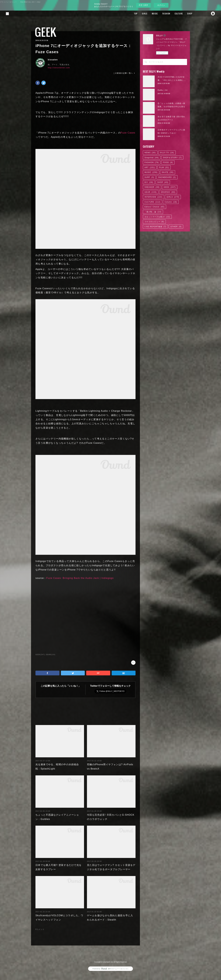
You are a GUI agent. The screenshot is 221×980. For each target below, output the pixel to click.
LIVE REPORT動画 (155, 227)
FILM (164, 167)
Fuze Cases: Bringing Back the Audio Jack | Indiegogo (80, 578)
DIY (149, 182)
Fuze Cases (128, 133)
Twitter (207, 14)
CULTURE (179, 14)
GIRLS (145, 14)
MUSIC (155, 14)
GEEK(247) (40, 655)
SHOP (190, 14)
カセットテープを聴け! (157, 217)
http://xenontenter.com (59, 68)
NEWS (150, 153)
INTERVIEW (153, 197)
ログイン (161, 5)
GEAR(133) (51, 655)
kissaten (53, 60)
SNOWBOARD (167, 177)
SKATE (168, 172)
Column (171, 202)
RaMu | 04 (163, 90)
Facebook (201, 14)
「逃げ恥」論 (153, 212)
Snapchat (213, 14)
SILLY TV (167, 153)
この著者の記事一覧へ (124, 73)
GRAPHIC (168, 192)
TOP (136, 14)
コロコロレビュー (154, 222)
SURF (149, 177)
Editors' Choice (154, 207)
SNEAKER (152, 187)
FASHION (166, 14)
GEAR (151, 192)
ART (150, 167)
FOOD (168, 162)
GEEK (46, 32)
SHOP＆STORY (172, 158)
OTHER (176, 227)
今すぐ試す (143, 5)
